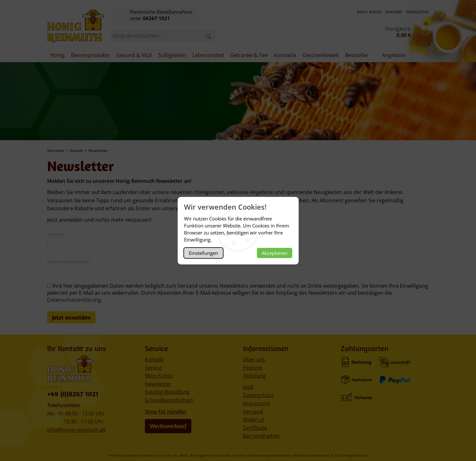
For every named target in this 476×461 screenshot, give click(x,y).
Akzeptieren (275, 253)
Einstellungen (203, 253)
